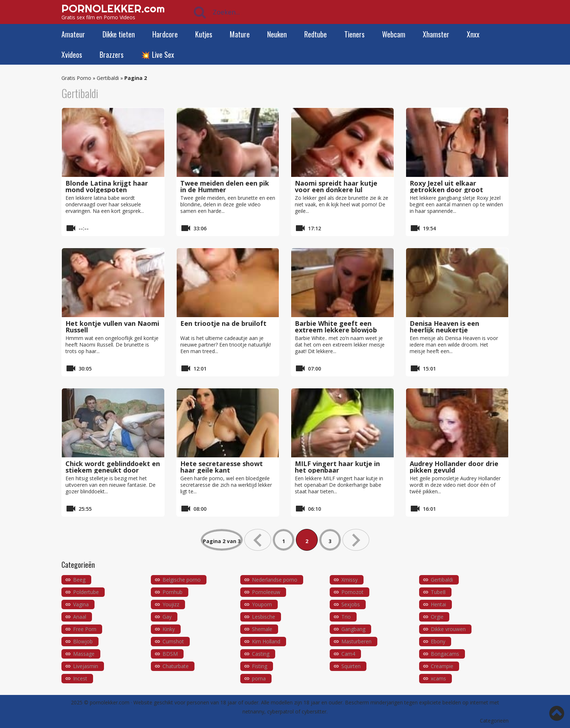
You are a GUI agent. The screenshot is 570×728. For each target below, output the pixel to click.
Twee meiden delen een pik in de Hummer (225, 186)
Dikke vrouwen (448, 629)
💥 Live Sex (158, 54)
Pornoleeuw (266, 592)
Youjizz (171, 604)
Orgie (437, 617)
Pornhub (172, 592)
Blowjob (83, 641)
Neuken (277, 34)
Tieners (354, 34)
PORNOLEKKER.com (113, 8)
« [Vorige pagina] (258, 540)
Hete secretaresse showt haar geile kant (222, 467)
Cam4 (348, 654)
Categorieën (494, 721)
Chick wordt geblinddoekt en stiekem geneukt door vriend (113, 470)
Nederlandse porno (275, 580)
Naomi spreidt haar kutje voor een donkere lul (336, 186)
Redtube (316, 34)
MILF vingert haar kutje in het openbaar (337, 467)
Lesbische (264, 617)
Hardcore (165, 34)
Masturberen (356, 641)
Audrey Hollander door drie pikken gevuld (454, 467)
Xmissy (350, 580)
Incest (80, 678)
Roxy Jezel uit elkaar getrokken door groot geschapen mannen (446, 190)
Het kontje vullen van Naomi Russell (112, 327)
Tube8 (438, 592)
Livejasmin (86, 666)
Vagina (81, 604)
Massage (84, 654)
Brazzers (112, 54)
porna (259, 678)
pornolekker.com (110, 702)
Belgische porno (182, 580)
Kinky (169, 629)
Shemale (262, 629)
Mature (240, 34)
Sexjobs (351, 604)
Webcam (394, 34)
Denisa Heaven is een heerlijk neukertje (444, 327)
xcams (438, 678)
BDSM (170, 654)
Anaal (80, 617)
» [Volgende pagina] (356, 540)
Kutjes (204, 34)
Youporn (262, 604)
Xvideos (72, 54)
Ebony (438, 641)
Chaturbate (176, 666)
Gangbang (353, 629)
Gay (167, 617)
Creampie (442, 666)
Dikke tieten (119, 34)
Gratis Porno (76, 78)
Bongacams (445, 654)
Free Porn (85, 629)
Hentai (438, 604)
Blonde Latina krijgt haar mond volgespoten (107, 186)
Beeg (79, 580)
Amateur (73, 34)
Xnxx (473, 34)
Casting (261, 654)
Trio (346, 617)
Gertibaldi (108, 78)
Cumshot (173, 641)
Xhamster (436, 34)
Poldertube (86, 592)
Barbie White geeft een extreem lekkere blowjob (336, 327)
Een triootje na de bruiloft (223, 323)
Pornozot (352, 592)
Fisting (260, 666)
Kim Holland (266, 641)
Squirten (351, 666)
